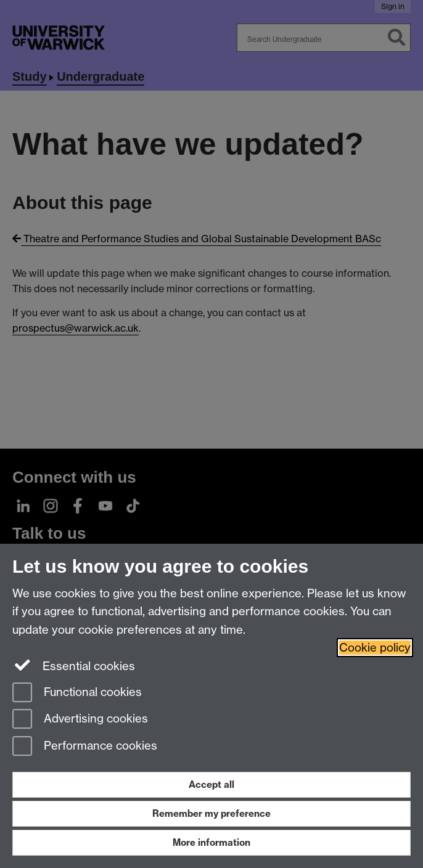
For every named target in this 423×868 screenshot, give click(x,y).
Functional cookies (77, 693)
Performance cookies (85, 747)
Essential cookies (74, 665)
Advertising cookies (80, 720)
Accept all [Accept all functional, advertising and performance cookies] (212, 784)
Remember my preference (212, 813)
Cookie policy (375, 648)
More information (212, 842)
